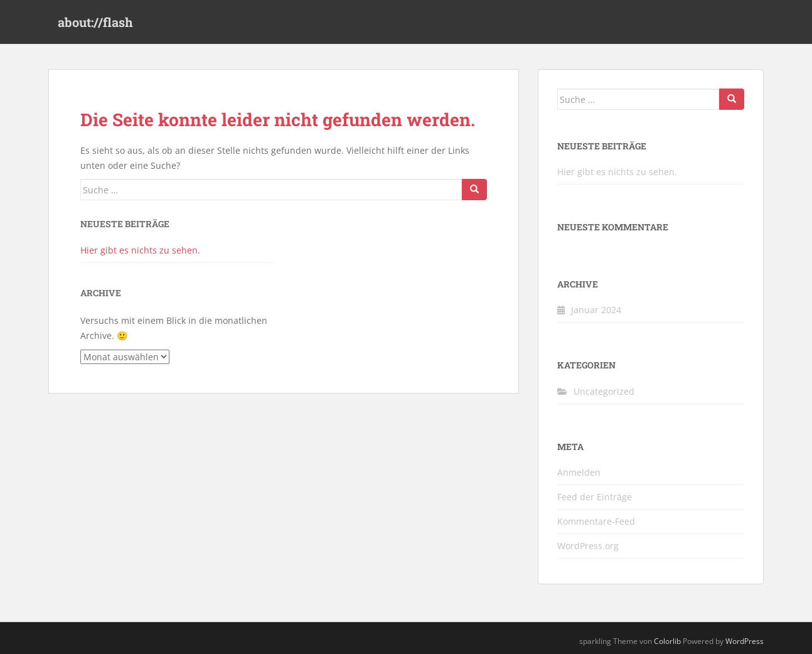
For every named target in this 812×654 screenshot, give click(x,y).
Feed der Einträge (595, 497)
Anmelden (579, 472)
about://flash (95, 22)
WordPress (745, 641)
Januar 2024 (596, 310)
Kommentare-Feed (596, 521)
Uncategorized (604, 391)
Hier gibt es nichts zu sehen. (140, 250)
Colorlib (667, 641)
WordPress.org (588, 546)
